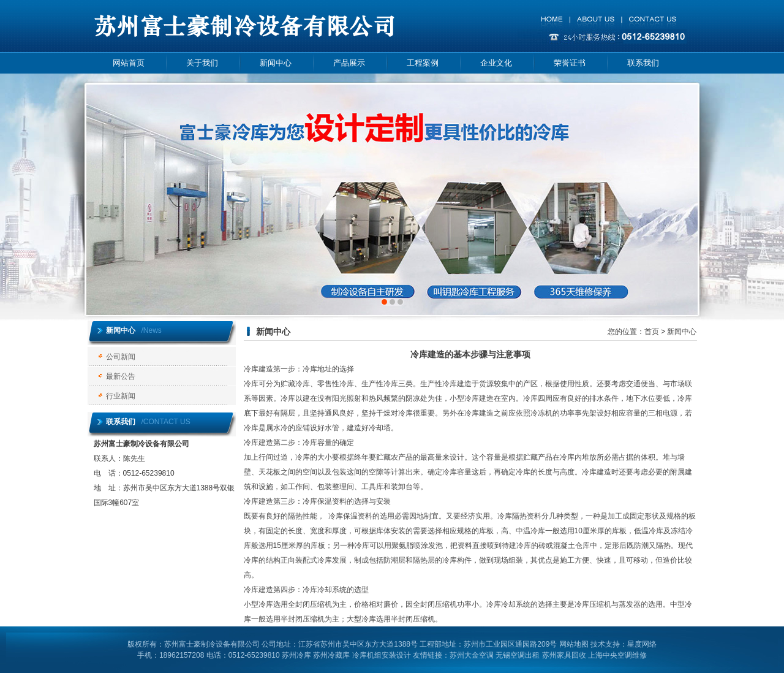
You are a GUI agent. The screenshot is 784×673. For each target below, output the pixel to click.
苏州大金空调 (472, 655)
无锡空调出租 (518, 655)
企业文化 (496, 63)
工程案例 (423, 63)
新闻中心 (276, 63)
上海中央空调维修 (617, 655)
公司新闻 (121, 357)
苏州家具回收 (564, 655)
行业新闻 (121, 396)
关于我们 (202, 63)
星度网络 (642, 644)
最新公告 (121, 376)
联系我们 (643, 63)
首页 (652, 332)
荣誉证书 (570, 63)
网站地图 (574, 644)
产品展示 (349, 63)
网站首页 (129, 63)
